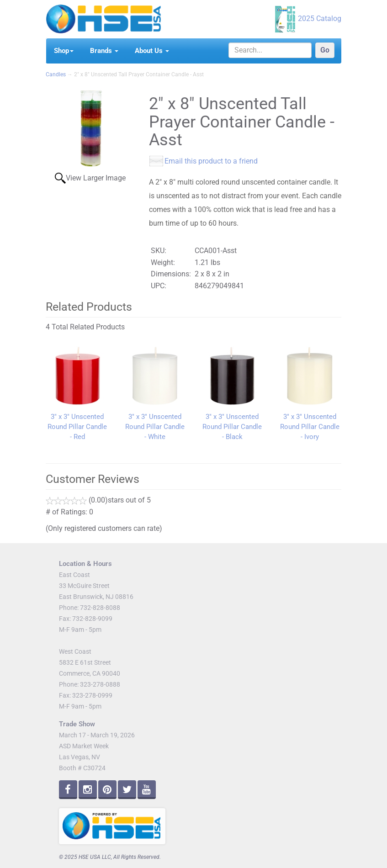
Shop (64, 51)
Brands (104, 51)
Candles (56, 74)
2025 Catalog (320, 19)
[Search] (270, 50)
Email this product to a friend (211, 161)
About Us (152, 51)
